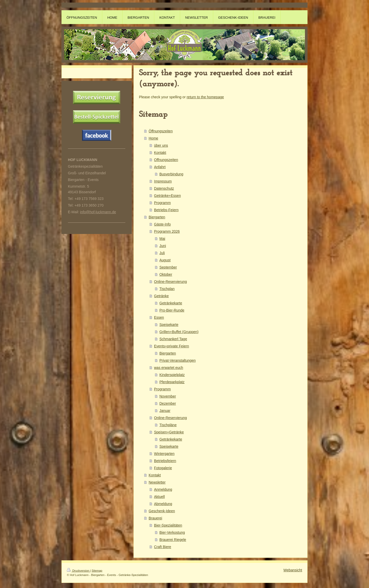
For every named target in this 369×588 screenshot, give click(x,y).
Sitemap (97, 571)
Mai (162, 239)
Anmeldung (163, 489)
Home (153, 138)
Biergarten (157, 217)
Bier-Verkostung (172, 532)
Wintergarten (164, 454)
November (168, 396)
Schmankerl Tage (173, 339)
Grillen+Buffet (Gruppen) (179, 332)
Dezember (168, 403)
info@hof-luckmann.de (98, 212)
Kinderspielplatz (172, 375)
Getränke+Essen (167, 196)
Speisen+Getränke (169, 432)
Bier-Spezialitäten (168, 525)
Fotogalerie (163, 468)
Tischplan (167, 289)
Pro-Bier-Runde (172, 310)
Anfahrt (160, 167)
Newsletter (157, 482)
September (168, 267)
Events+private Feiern (172, 346)
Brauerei (155, 518)
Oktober (166, 274)
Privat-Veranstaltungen (178, 360)
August (165, 260)
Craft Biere (163, 547)
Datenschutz (164, 188)
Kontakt (160, 153)
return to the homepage (205, 97)
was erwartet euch (169, 368)
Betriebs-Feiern (166, 210)
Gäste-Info (162, 224)
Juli (162, 253)
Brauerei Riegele (173, 540)
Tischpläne (168, 425)
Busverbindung (171, 174)
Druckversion (78, 571)
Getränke (161, 296)
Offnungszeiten (166, 160)
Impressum (163, 181)
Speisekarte (169, 325)
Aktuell (159, 497)
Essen (159, 317)
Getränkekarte (171, 303)
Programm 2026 (167, 231)
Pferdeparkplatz (172, 382)
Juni (163, 246)
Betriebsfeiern (165, 461)
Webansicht (293, 570)
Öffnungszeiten (161, 131)
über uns (161, 145)
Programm (162, 203)
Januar (165, 411)
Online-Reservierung (170, 282)
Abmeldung (163, 504)
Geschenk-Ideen (162, 511)
